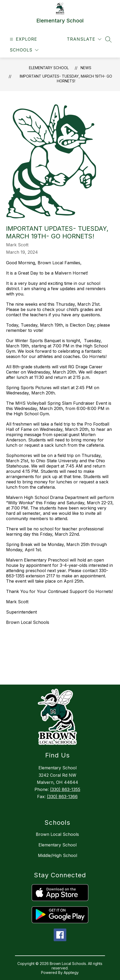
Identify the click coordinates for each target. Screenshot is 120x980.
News (86, 68)
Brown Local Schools (57, 834)
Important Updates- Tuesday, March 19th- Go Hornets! (66, 79)
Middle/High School (57, 855)
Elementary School (49, 68)
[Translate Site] (84, 39)
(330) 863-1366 (62, 797)
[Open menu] (23, 39)
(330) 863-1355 (65, 789)
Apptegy (71, 972)
